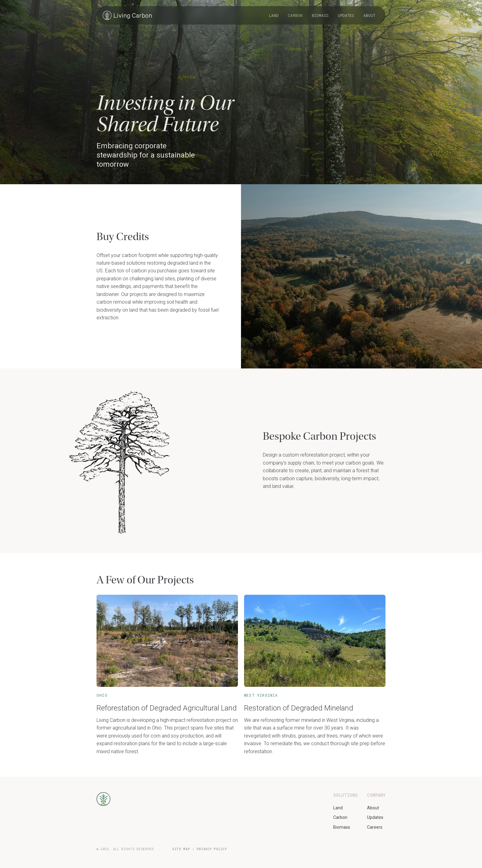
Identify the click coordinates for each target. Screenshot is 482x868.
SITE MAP (181, 849)
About (369, 15)
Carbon (295, 15)
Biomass (320, 15)
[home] (127, 15)
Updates (346, 15)
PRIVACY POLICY (212, 849)
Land (274, 15)
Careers (375, 827)
